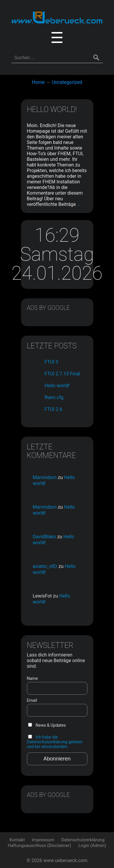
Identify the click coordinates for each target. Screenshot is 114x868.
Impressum (43, 840)
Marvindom (45, 477)
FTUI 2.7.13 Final (62, 374)
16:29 (57, 236)
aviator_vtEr (45, 566)
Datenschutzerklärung (83, 840)
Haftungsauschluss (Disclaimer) (39, 845)
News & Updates (47, 725)
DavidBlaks (45, 537)
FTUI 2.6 (53, 409)
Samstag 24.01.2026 (57, 264)
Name (32, 678)
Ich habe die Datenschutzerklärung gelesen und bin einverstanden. (55, 742)
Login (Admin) (92, 845)
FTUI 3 (52, 362)
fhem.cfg (54, 397)
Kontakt (17, 840)
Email (32, 700)
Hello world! (52, 109)
